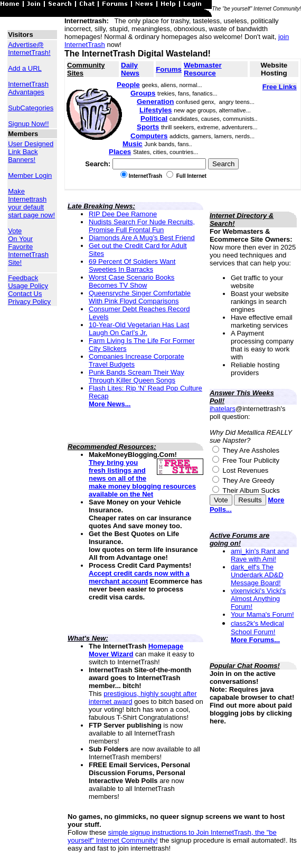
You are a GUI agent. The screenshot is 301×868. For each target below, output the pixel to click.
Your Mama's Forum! (262, 614)
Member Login (30, 175)
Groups (143, 93)
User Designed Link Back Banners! (31, 152)
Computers (149, 136)
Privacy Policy (29, 302)
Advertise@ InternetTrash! (29, 49)
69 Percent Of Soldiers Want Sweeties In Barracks (132, 265)
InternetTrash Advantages (28, 88)
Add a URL (25, 68)
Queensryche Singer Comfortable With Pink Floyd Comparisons (140, 297)
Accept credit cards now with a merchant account (139, 577)
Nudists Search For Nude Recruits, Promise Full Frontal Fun (142, 226)
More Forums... (255, 640)
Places (120, 152)
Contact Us (25, 294)
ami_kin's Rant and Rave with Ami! (260, 555)
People (128, 85)
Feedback (23, 278)
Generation (155, 102)
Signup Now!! (28, 124)
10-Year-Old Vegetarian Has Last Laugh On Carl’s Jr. (139, 329)
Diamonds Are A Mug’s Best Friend (142, 238)
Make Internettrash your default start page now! (31, 203)
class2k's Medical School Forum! (257, 628)
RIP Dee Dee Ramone (123, 214)
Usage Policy (28, 286)
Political (154, 118)
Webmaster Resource (203, 69)
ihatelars (223, 409)
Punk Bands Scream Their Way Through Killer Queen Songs (137, 376)
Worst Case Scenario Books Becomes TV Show (131, 281)
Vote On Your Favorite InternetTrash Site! (28, 247)
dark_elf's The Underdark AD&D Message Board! (257, 575)
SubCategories (31, 108)
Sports (148, 127)
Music (133, 144)
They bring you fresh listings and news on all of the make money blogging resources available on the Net (142, 478)
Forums (169, 69)
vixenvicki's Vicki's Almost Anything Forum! (258, 599)
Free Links (280, 87)
